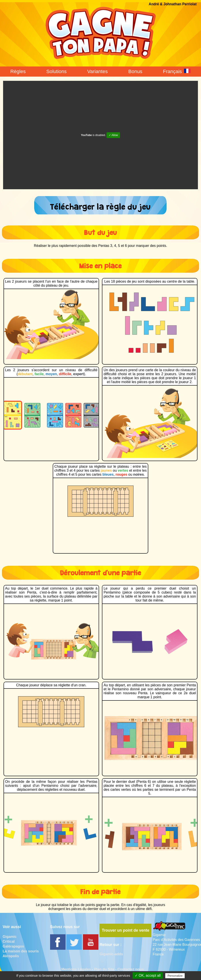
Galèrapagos (13, 946)
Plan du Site (104, 969)
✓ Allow (113, 135)
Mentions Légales (76, 969)
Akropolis (11, 956)
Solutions (56, 71)
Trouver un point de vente (125, 930)
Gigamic (10, 937)
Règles (18, 71)
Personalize (175, 976)
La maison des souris (21, 951)
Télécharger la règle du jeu (100, 205)
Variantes (97, 71)
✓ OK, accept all (148, 975)
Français (177, 71)
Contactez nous (131, 969)
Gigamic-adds (111, 954)
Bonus (135, 71)
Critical (9, 941)
